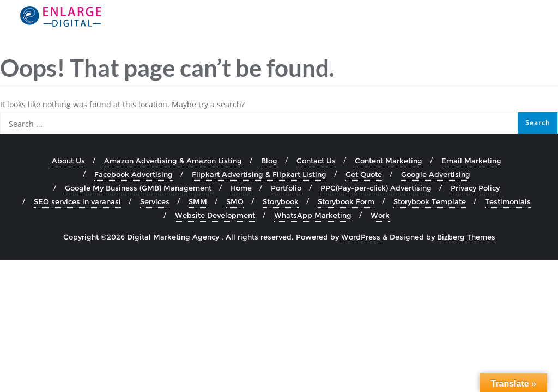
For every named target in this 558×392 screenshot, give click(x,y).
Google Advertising (436, 174)
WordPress (361, 237)
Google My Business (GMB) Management (138, 188)
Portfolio (286, 188)
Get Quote (364, 174)
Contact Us (316, 161)
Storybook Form (346, 201)
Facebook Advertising (134, 174)
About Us (68, 161)
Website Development (215, 215)
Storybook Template (430, 201)
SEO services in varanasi (77, 201)
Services (155, 201)
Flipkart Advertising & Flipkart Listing (259, 174)
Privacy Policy (475, 188)
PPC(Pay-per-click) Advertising (376, 188)
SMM (198, 201)
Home (241, 188)
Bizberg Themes (466, 237)
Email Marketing (471, 161)
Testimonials (508, 201)
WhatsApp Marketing (313, 215)
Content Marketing (389, 161)
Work (380, 215)
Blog (269, 161)
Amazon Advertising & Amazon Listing (173, 161)
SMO (235, 201)
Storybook (281, 201)
